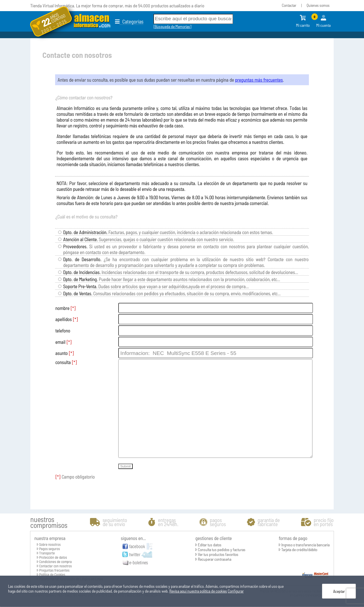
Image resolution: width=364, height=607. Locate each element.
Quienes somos (318, 5)
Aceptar (339, 591)
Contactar (289, 5)
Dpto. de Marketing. (81, 279)
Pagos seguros (50, 549)
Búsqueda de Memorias (172, 26)
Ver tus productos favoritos (218, 554)
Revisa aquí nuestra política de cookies (198, 591)
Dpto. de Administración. (85, 232)
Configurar (236, 591)
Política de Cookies (52, 575)
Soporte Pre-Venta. (80, 286)
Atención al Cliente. (81, 239)
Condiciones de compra (55, 562)
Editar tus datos (210, 545)
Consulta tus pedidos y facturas (222, 549)
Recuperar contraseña (215, 559)
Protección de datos (53, 557)
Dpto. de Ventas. (78, 293)
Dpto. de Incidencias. (82, 272)
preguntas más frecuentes (259, 80)
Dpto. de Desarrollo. (82, 259)
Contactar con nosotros (55, 566)
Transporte (47, 553)
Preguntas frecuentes (54, 570)
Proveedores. (75, 246)
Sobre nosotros (50, 544)
